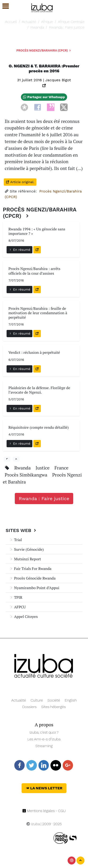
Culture (37, 700)
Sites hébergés (54, 707)
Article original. (20, 182)
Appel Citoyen (24, 617)
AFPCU (18, 607)
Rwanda (37, 27)
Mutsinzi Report (25, 559)
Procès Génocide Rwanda (33, 578)
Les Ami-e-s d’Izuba (44, 739)
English (71, 700)
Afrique (47, 22)
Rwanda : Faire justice (67, 27)
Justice (43, 468)
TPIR (16, 597)
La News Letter (44, 788)
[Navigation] (42, 7)
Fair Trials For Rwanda (30, 569)
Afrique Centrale (71, 22)
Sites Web (21, 530)
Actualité (29, 22)
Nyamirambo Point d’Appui (34, 588)
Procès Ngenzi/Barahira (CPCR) (44, 50)
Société (54, 700)
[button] (4, 6)
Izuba (33, 824)
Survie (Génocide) (27, 549)
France (61, 468)
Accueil (11, 22)
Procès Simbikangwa (27, 475)
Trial (16, 540)
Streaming (44, 746)
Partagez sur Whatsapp (44, 97)
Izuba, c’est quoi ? (44, 732)
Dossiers (29, 707)
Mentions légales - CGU (44, 811)
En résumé (19, 250)
